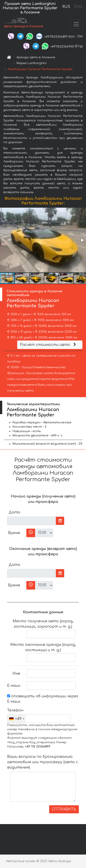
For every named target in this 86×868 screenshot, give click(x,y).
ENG (78, 7)
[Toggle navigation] (76, 24)
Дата (14, 512)
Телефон (15, 710)
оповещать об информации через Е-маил (43, 699)
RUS (66, 7)
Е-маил (14, 686)
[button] (82, 240)
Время (14, 533)
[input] (32, 521)
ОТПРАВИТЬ (64, 809)
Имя (16, 674)
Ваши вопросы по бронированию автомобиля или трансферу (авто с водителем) (43, 762)
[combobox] (16, 719)
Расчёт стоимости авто (49, 345)
